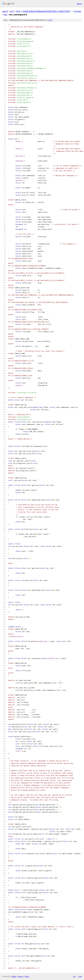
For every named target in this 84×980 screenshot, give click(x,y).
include (78, 11)
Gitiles (14, 976)
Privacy (20, 976)
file (50, 20)
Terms (27, 976)
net (5, 15)
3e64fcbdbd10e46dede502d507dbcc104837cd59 (46, 11)
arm (12, 11)
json (80, 976)
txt (74, 976)
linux (18, 11)
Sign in (79, 4)
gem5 (5, 11)
